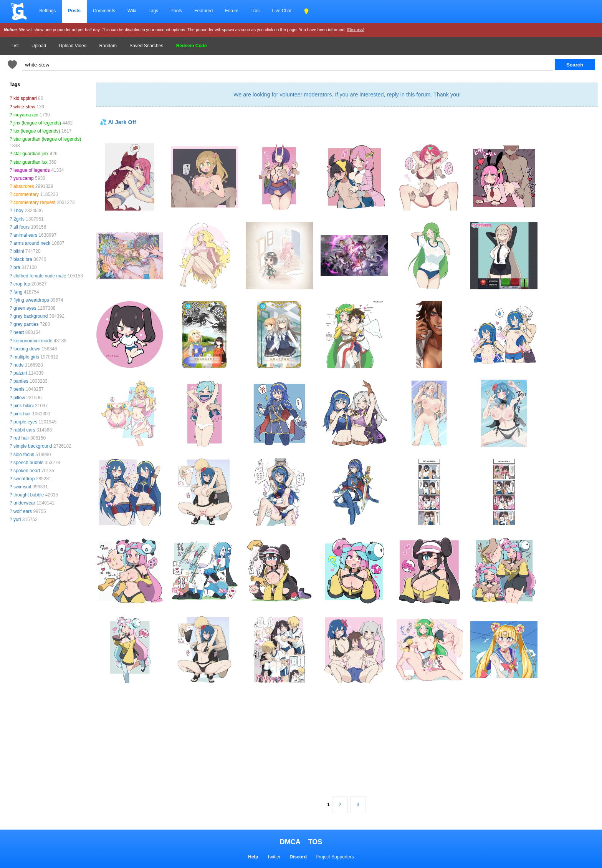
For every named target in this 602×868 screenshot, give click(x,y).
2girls (19, 219)
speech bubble (28, 463)
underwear (24, 503)
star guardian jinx (31, 154)
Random (108, 46)
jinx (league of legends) (37, 123)
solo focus (24, 455)
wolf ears (23, 511)
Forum (232, 11)
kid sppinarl (25, 98)
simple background (33, 446)
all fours (21, 227)
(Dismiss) (356, 30)
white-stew (24, 107)
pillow (19, 398)
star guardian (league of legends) (47, 139)
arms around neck (32, 243)
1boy (18, 211)
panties (21, 381)
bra (17, 267)
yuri (17, 519)
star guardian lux (31, 162)
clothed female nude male (40, 276)
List (15, 46)
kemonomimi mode (33, 341)
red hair (21, 438)
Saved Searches (146, 46)
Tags (153, 11)
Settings (47, 11)
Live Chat (282, 11)
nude (19, 365)
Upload (39, 46)
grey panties (26, 324)
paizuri (20, 373)
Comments (104, 11)
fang (18, 292)
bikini (19, 251)
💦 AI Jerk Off (118, 122)
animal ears (25, 235)
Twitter (274, 857)
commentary (26, 194)
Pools (176, 11)
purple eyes (25, 422)
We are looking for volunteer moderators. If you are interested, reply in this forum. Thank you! (347, 95)
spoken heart (27, 471)
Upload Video (73, 46)
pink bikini (24, 406)
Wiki (132, 11)
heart (19, 332)
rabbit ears (24, 430)
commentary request (34, 202)
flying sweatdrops (31, 300)
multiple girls (26, 357)
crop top (22, 284)
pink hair (22, 414)
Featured (203, 11)
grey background (31, 316)
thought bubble (29, 495)
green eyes (25, 308)
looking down (27, 349)
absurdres (24, 186)
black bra (23, 259)
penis (19, 389)
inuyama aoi (26, 115)
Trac (255, 11)
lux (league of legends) (37, 131)
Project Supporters (335, 857)
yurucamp (24, 178)
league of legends (32, 170)
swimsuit (22, 487)
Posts (74, 11)
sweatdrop (24, 479)
